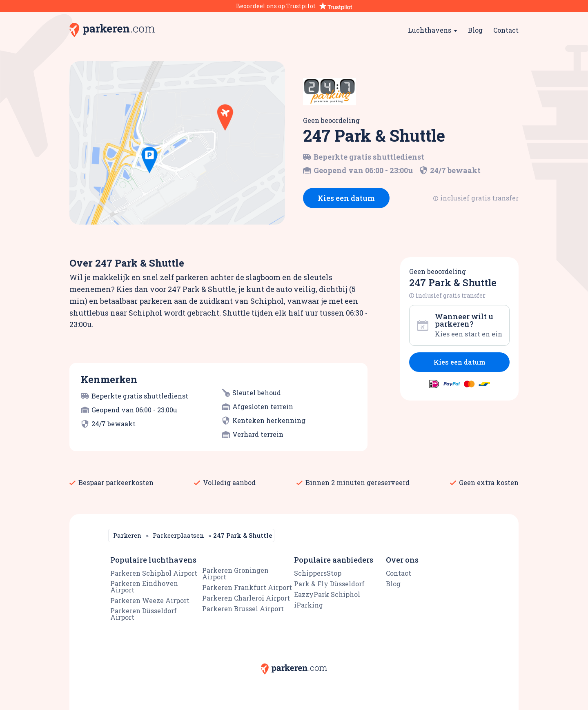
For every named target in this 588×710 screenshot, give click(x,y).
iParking (308, 605)
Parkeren (127, 535)
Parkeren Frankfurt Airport (247, 587)
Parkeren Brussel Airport (243, 609)
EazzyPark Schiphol (327, 594)
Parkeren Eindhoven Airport (144, 586)
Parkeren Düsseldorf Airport (144, 614)
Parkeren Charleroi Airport (246, 598)
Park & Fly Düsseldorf (329, 584)
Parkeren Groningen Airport (235, 573)
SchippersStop (318, 573)
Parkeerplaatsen (178, 535)
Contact (506, 30)
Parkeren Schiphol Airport (154, 573)
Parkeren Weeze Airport (150, 600)
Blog (475, 30)
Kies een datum (346, 198)
